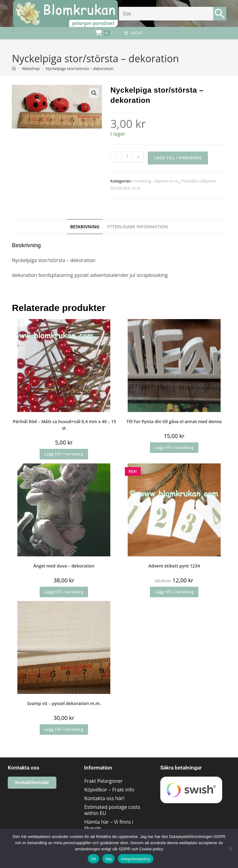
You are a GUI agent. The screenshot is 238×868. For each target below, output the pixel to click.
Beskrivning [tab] (85, 227)
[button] (94, 93)
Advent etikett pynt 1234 (174, 566)
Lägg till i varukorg (178, 158)
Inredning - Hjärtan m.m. (156, 181)
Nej (108, 859)
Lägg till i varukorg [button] (64, 454)
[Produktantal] (127, 157)
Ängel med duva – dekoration (64, 566)
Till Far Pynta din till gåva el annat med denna (174, 421)
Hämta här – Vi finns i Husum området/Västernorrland (113, 828)
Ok (93, 859)
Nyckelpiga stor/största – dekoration (79, 68)
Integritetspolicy (136, 859)
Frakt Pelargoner (104, 781)
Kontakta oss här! (104, 798)
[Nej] (230, 848)
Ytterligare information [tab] (137, 227)
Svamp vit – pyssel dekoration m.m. (64, 703)
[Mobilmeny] (134, 33)
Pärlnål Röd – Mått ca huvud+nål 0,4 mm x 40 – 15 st (64, 425)
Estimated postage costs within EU (112, 810)
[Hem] (14, 68)
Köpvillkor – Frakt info (109, 790)
